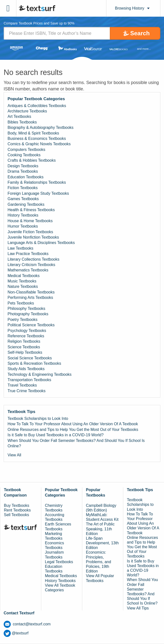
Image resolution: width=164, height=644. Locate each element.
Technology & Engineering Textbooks (40, 374)
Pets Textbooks (21, 303)
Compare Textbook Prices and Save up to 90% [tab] (39, 23)
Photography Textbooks (28, 314)
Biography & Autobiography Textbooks (41, 128)
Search (140, 33)
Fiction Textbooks (23, 188)
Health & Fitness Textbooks (31, 210)
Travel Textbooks (22, 385)
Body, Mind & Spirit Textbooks (33, 133)
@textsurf (16, 633)
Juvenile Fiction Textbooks (30, 232)
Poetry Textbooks (22, 320)
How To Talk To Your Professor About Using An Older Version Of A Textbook (73, 424)
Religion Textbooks (24, 341)
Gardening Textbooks (26, 204)
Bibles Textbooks (22, 122)
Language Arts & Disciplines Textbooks (41, 243)
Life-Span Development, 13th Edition (102, 543)
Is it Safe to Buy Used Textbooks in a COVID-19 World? (56, 435)
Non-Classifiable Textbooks (31, 292)
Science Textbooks (24, 347)
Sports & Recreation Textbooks (34, 363)
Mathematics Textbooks (28, 270)
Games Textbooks (23, 199)
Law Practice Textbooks (28, 254)
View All (14, 455)
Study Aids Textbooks (26, 369)
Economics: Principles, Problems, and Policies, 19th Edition (98, 562)
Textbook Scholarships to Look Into (38, 419)
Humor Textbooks (23, 226)
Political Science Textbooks (31, 325)
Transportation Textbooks (29, 380)
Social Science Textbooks (30, 358)
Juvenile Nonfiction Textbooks (33, 237)
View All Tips (138, 608)
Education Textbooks (26, 177)
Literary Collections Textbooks (33, 259)
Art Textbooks (19, 116)
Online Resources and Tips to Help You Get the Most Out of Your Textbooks (73, 430)
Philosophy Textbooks (26, 309)
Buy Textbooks (17, 505)
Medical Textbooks (24, 276)
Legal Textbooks (59, 562)
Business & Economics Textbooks (37, 139)
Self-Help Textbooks (25, 352)
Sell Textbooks (16, 515)
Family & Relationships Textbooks (37, 182)
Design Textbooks (23, 166)
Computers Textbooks (26, 150)
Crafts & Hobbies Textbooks (32, 160)
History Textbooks (23, 215)
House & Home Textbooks (30, 221)
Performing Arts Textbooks (30, 298)
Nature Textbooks (23, 286)
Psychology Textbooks (27, 331)
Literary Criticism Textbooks (31, 265)
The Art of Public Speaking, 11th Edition (100, 529)
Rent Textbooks (17, 510)
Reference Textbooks (26, 336)
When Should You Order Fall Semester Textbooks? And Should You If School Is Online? (76, 443)
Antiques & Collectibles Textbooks (37, 106)
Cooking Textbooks (24, 155)
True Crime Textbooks (27, 391)
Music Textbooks (22, 281)
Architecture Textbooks (27, 111)
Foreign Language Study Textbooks (38, 193)
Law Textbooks (20, 248)
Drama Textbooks (23, 171)
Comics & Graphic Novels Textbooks (39, 144)
